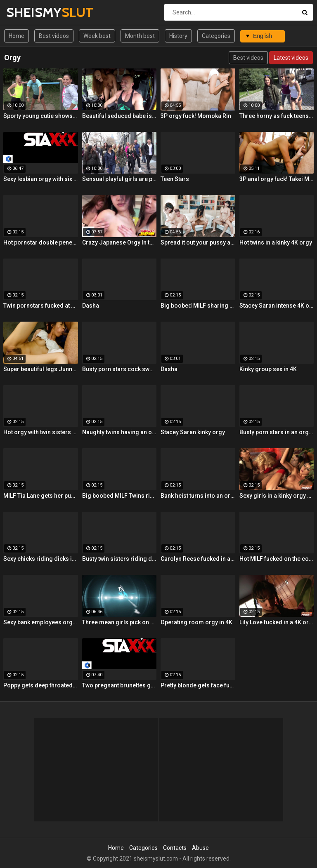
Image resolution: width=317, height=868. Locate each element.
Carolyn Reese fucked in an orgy (198, 559)
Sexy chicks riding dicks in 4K (41, 559)
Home (17, 36)
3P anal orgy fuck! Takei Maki (277, 179)
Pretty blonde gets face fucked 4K (198, 685)
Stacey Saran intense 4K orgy (277, 306)
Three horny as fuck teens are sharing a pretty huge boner (277, 116)
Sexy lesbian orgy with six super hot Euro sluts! (41, 179)
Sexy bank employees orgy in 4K (41, 622)
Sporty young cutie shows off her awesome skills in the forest (41, 116)
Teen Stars (175, 179)
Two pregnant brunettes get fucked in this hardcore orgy (119, 685)
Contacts (175, 848)
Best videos (54, 36)
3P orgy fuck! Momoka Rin (196, 116)
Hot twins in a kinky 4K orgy (276, 242)
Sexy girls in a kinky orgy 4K (277, 496)
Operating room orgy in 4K (196, 622)
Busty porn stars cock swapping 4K (119, 369)
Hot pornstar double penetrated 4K (41, 242)
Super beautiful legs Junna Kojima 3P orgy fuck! (41, 369)
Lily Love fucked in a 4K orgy (277, 622)
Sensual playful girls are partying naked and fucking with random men (119, 179)
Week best (97, 36)
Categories (216, 36)
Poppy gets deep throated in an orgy (41, 685)
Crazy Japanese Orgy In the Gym (119, 242)
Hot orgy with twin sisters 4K (41, 432)
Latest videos (291, 58)
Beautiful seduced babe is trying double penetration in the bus (119, 116)
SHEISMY (28, 12)
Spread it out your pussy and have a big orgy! (198, 242)
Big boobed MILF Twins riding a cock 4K (119, 496)
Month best (140, 36)
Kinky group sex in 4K (268, 369)
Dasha (91, 306)
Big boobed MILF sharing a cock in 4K (198, 306)
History (178, 36)
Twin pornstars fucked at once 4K (41, 306)
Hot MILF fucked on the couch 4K (277, 559)
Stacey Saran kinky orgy (193, 432)
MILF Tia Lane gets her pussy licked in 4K (41, 496)
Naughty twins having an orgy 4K (119, 432)
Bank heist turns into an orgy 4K (198, 496)
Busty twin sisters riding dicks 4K (119, 559)
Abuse (200, 848)
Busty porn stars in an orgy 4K (277, 432)
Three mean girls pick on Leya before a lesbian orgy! (119, 622)
